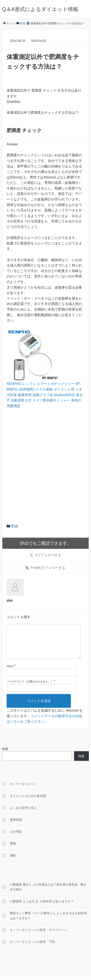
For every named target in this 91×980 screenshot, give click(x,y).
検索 (5, 756)
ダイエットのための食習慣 (28, 803)
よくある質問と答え (23, 815)
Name (10, 673)
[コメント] (44, 645)
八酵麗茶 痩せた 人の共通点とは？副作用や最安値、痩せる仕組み (48, 894)
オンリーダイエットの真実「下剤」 (34, 949)
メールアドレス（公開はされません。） (30, 688)
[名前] (42, 679)
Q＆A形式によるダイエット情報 (40, 9)
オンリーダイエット (23, 791)
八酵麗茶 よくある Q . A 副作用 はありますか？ (42, 908)
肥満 (14, 526)
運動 (13, 862)
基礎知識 (16, 826)
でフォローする (45, 555)
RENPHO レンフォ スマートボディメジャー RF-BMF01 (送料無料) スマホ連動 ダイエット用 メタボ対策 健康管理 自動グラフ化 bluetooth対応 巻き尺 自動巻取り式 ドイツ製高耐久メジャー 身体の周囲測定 (45, 395)
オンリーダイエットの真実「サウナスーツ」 (40, 937)
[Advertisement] (45, 460)
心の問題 (16, 838)
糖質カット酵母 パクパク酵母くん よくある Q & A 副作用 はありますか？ (48, 922)
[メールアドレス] (42, 695)
